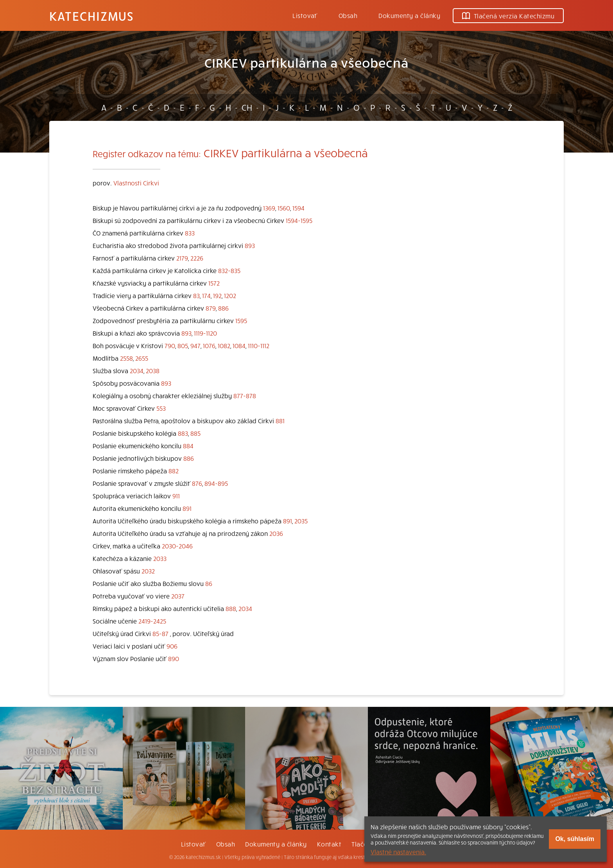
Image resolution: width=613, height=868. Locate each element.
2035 (301, 521)
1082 (224, 345)
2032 (148, 571)
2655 (142, 358)
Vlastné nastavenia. (398, 852)
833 (190, 233)
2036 (276, 533)
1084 (239, 345)
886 (223, 308)
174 (206, 295)
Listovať (305, 15)
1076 (209, 345)
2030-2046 (177, 546)
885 (195, 433)
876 (197, 483)
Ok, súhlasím (575, 839)
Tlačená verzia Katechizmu (508, 16)
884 (188, 446)
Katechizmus (91, 16)
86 (209, 583)
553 (161, 408)
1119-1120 (205, 333)
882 (174, 471)
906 (172, 646)
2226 (197, 258)
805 (183, 345)
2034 (137, 370)
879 (211, 308)
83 (196, 295)
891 (187, 508)
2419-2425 (152, 621)
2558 (126, 358)
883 (183, 433)
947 (195, 345)
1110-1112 (259, 345)
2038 (153, 370)
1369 (269, 208)
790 (170, 345)
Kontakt (329, 844)
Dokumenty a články (409, 15)
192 (217, 295)
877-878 (245, 395)
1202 (230, 295)
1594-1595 (299, 220)
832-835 (229, 270)
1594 (298, 208)
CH (247, 107)
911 (176, 496)
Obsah (348, 15)
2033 (160, 558)
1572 (214, 283)
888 (231, 608)
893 (250, 245)
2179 (182, 258)
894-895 (216, 483)
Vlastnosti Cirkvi (136, 183)
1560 (284, 208)
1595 (241, 320)
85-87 (160, 633)
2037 (178, 596)
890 (174, 658)
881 (280, 421)
